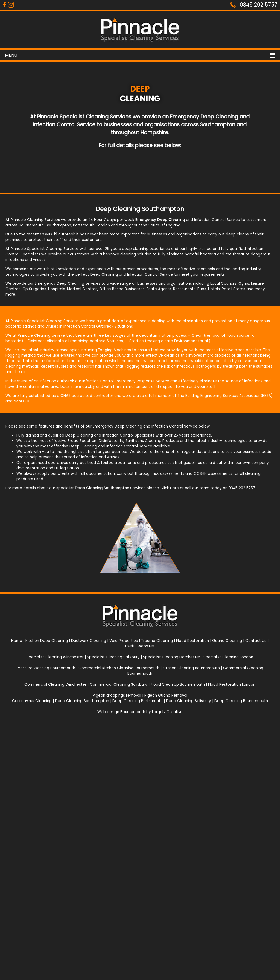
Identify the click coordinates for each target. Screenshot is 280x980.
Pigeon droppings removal (117, 695)
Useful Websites (140, 646)
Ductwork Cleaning (89, 641)
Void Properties (124, 641)
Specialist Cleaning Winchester (55, 657)
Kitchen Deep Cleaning (47, 641)
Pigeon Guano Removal (166, 695)
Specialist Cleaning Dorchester (172, 657)
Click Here (170, 488)
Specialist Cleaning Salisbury (113, 657)
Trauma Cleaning (157, 641)
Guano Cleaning (227, 641)
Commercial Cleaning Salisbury (119, 684)
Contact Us (256, 641)
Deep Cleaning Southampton (82, 701)
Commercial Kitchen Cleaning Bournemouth (119, 668)
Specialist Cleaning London (228, 657)
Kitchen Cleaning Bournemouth (191, 668)
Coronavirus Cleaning (32, 701)
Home (17, 641)
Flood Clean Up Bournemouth (178, 684)
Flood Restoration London (232, 684)
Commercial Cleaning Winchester (55, 684)
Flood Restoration (192, 641)
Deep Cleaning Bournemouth (241, 701)
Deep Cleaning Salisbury (189, 701)
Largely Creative (167, 712)
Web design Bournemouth (121, 712)
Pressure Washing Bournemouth (46, 668)
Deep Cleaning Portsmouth (138, 701)
